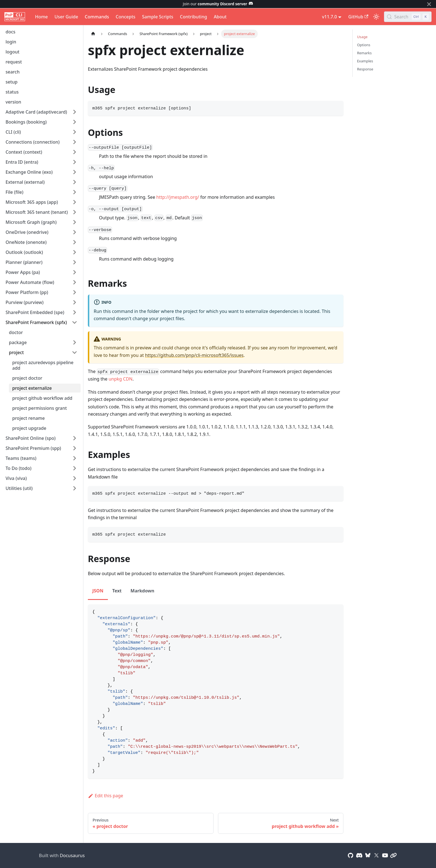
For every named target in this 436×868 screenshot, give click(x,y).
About (220, 17)
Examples (365, 61)
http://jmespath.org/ (178, 197)
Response (365, 69)
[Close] (429, 4)
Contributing (194, 17)
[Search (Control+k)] (408, 17)
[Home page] (93, 34)
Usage (362, 37)
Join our (218, 4)
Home (41, 17)
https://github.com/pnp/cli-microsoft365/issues (194, 355)
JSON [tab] (98, 591)
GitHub (358, 17)
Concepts (126, 17)
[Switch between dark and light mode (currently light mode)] (376, 17)
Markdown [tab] (142, 591)
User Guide (66, 17)
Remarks (364, 53)
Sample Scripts (158, 17)
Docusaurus (72, 855)
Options (364, 45)
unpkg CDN (120, 379)
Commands (97, 17)
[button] (41, 112)
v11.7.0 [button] (330, 17)
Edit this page (106, 796)
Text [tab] (117, 591)
